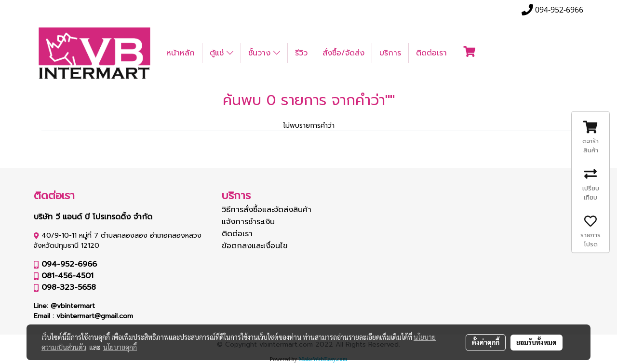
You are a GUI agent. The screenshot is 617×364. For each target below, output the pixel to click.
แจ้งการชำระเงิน (248, 222)
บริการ (390, 53)
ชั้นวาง (264, 53)
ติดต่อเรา (431, 53)
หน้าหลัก (181, 53)
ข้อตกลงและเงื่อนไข (255, 246)
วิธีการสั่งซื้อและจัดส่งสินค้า (267, 210)
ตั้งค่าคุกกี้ (486, 342)
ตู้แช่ (221, 53)
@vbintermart (73, 306)
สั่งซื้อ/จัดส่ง (343, 53)
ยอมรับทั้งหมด (537, 342)
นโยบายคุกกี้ (120, 347)
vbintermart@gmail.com (95, 316)
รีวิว (301, 53)
